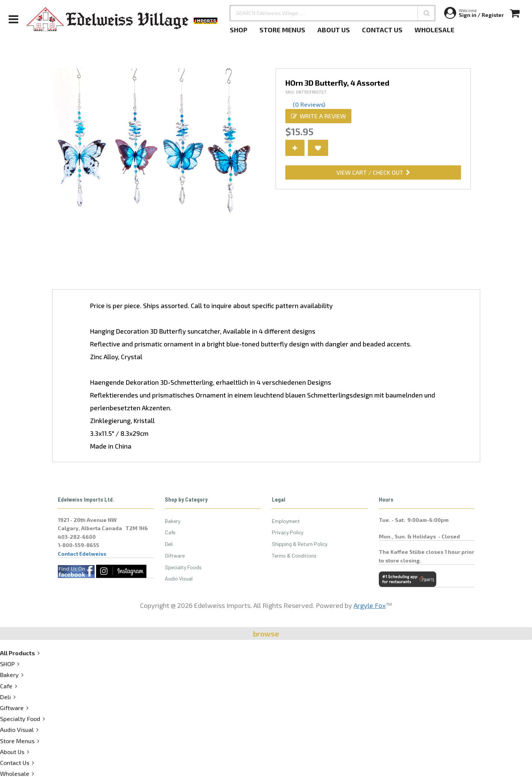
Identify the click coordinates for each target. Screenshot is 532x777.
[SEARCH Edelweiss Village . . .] (332, 13)
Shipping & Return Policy (300, 544)
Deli (169, 544)
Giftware (175, 556)
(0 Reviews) (309, 104)
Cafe (170, 532)
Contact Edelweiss (82, 554)
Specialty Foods (183, 567)
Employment (286, 521)
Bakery (173, 521)
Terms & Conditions (294, 556)
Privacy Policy (288, 532)
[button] (427, 13)
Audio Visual (179, 578)
